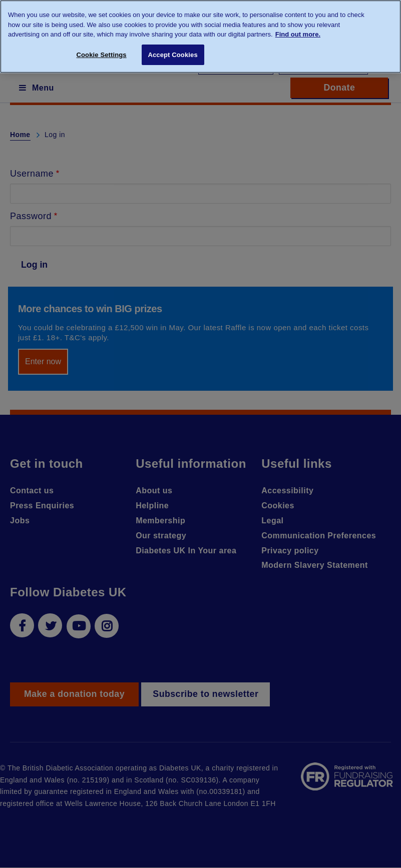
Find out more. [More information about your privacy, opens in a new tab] (298, 34)
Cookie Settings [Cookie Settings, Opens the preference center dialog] (102, 55)
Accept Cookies (172, 55)
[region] (200, 37)
